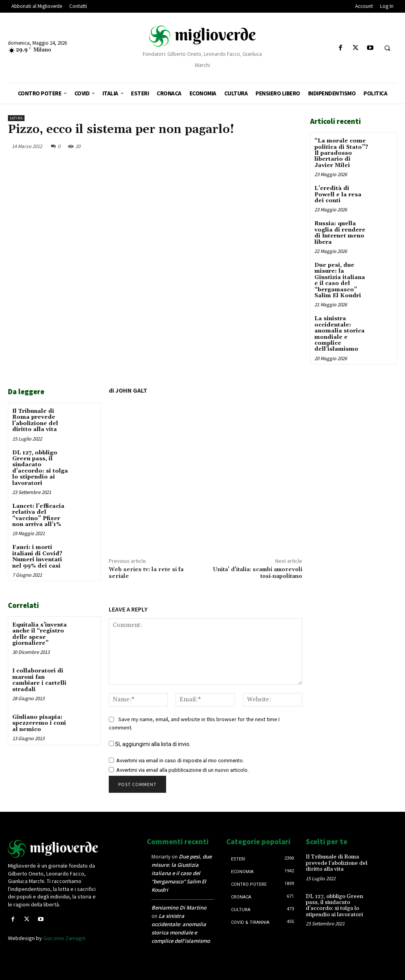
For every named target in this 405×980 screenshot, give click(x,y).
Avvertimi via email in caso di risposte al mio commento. (180, 761)
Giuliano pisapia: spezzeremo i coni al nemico (39, 723)
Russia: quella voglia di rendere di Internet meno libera (340, 233)
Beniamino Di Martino (179, 908)
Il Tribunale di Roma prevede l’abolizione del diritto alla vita (35, 420)
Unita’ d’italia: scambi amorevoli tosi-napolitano (257, 573)
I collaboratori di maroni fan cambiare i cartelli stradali (39, 680)
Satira (16, 118)
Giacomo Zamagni (64, 938)
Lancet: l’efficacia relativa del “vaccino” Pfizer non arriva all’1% (38, 515)
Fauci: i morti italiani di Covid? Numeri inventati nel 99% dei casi (37, 556)
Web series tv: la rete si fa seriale (146, 573)
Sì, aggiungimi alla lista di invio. (150, 744)
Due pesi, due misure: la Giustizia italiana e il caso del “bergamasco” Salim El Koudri (340, 280)
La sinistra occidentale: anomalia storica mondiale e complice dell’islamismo (340, 334)
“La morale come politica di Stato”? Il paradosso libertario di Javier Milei (341, 153)
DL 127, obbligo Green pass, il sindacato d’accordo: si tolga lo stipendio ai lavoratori (40, 468)
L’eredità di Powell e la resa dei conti (338, 195)
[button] (387, 48)
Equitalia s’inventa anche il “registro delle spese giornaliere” (40, 634)
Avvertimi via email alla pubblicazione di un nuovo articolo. (183, 770)
